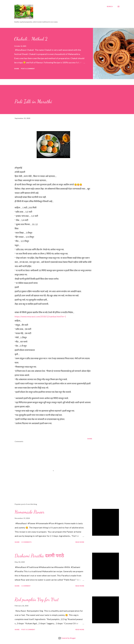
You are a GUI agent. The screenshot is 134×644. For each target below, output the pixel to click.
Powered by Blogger (67, 638)
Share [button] (17, 69)
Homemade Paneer (30, 512)
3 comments (26, 542)
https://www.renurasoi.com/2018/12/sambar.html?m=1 (40, 316)
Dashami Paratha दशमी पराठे (39, 556)
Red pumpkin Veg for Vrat (37, 599)
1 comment (26, 586)
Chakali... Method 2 (31, 39)
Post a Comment (28, 69)
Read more (80, 542)
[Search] (110, 6)
